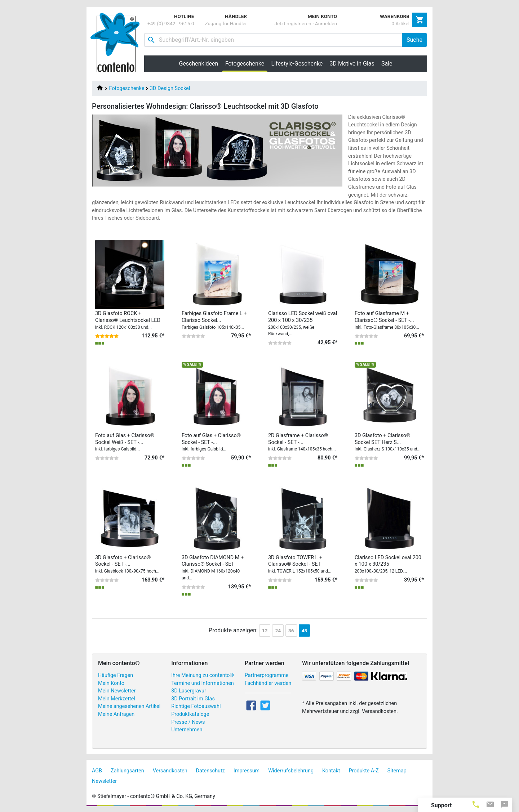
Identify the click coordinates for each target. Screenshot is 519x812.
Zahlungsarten (127, 771)
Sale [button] (387, 64)
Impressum (247, 771)
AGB (97, 771)
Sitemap (397, 771)
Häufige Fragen (116, 675)
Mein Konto (111, 683)
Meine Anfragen (116, 714)
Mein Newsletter (117, 691)
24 (278, 631)
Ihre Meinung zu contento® (203, 675)
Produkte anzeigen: (233, 630)
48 (305, 631)
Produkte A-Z (364, 771)
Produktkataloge (190, 714)
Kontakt (331, 771)
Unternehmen (187, 730)
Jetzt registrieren (293, 23)
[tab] (476, 804)
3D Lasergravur (189, 691)
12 (265, 631)
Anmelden (326, 23)
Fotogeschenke (127, 88)
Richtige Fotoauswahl (196, 706)
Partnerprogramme (267, 675)
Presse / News (188, 722)
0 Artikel (400, 23)
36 (291, 631)
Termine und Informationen (203, 683)
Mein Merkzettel (117, 699)
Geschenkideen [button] (198, 64)
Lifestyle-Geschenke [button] (297, 64)
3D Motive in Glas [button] (352, 64)
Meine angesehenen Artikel (129, 706)
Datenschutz (210, 771)
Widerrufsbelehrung (291, 771)
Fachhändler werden (268, 683)
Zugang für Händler (226, 23)
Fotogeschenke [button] (247, 63)
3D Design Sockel (170, 88)
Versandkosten (170, 771)
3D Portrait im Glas (193, 699)
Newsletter (104, 781)
